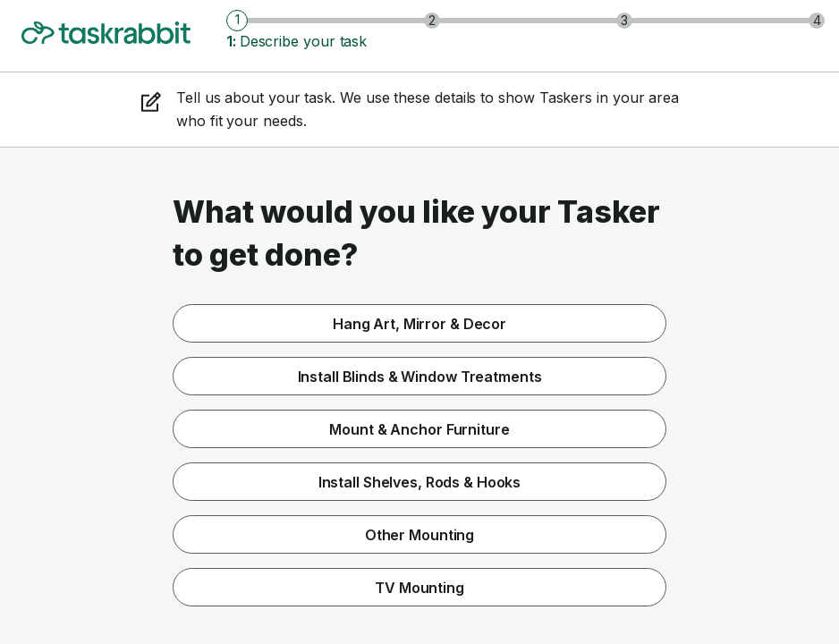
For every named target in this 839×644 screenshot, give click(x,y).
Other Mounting (419, 535)
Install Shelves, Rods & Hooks (420, 482)
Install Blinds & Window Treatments (420, 377)
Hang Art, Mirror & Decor (419, 324)
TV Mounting (419, 588)
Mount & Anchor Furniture (419, 429)
